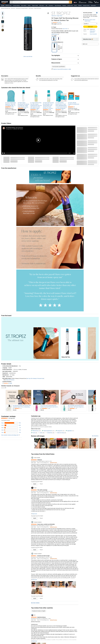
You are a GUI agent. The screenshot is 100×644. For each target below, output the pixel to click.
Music (76, 6)
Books (29, 6)
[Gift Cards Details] (44, 6)
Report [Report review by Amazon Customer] (41, 550)
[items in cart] (96, 2)
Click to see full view (28, 56)
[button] (3, 6)
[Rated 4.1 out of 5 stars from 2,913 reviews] (49, 408)
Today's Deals (35, 6)
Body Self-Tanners (38, 8)
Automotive (93, 6)
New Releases (58, 6)
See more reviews (35, 603)
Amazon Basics (16, 6)
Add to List (85, 44)
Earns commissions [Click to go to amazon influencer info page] (19, 127)
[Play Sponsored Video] (18, 397)
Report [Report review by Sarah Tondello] (41, 484)
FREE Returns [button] (55, 34)
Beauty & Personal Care (6, 8)
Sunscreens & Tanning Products (22, 8)
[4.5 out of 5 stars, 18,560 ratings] (22, 108)
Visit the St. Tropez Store (57, 16)
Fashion (80, 6)
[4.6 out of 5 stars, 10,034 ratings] (9, 107)
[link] (11, 104)
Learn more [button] (66, 29)
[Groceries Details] (53, 6)
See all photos (95, 436)
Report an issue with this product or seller (61, 69)
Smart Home (70, 6)
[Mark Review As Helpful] (35, 484)
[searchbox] (41, 2)
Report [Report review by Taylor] (41, 518)
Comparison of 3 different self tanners (14, 129)
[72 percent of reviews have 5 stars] (11, 423)
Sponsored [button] (4, 388)
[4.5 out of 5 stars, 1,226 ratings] (59, 110)
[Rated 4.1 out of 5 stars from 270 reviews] (77, 408)
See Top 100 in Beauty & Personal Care (35, 378)
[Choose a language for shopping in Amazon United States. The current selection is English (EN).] (75, 2)
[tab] (36, 431)
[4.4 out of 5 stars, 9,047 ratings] (34, 110)
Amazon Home (86, 6)
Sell (46, 6)
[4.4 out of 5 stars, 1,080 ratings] (47, 110)
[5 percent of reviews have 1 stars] (11, 432)
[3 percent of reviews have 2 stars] (11, 430)
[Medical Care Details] (12, 6)
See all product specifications (59, 67)
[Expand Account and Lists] (87, 3)
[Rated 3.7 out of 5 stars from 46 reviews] (22, 408)
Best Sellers (24, 6)
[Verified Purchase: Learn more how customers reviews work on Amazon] (53, 463)
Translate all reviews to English (39, 611)
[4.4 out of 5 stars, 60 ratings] (71, 107)
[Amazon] (5, 2)
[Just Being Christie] (10, 127)
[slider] (36, 153)
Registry (64, 6)
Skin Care (13, 8)
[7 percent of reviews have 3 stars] (11, 428)
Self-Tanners (31, 8)
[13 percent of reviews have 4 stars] (11, 425)
